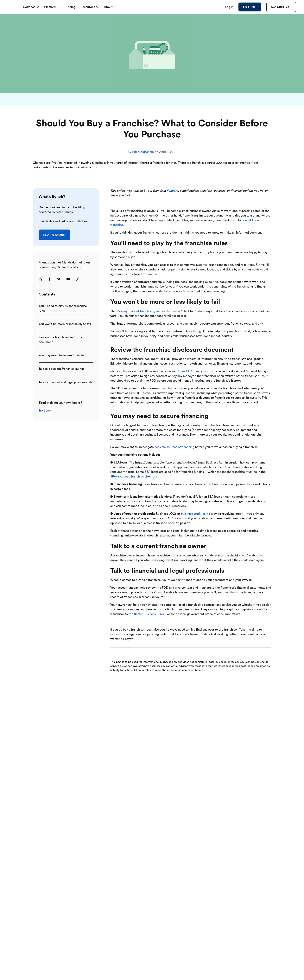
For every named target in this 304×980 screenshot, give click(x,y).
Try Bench (45, 411)
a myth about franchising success (143, 311)
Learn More (54, 235)
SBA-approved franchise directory (133, 477)
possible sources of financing (174, 447)
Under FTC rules (188, 371)
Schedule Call (281, 7)
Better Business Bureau (150, 614)
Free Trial (250, 7)
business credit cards (195, 514)
